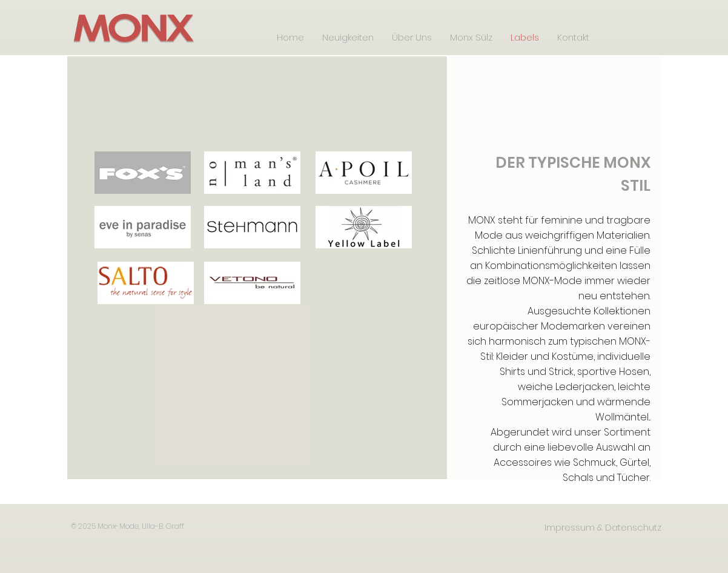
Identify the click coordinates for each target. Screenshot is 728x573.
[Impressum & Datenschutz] (603, 527)
